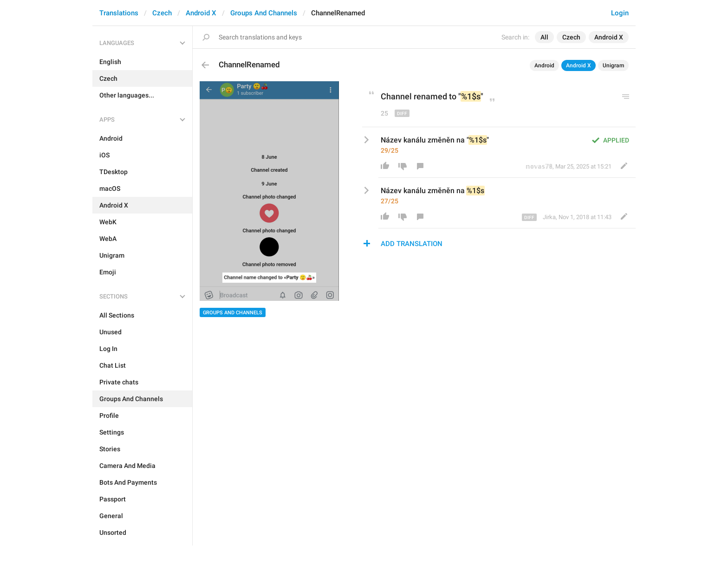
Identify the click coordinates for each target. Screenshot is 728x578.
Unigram (613, 65)
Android (544, 65)
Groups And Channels (264, 13)
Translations (119, 13)
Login (620, 13)
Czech (162, 13)
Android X (201, 13)
